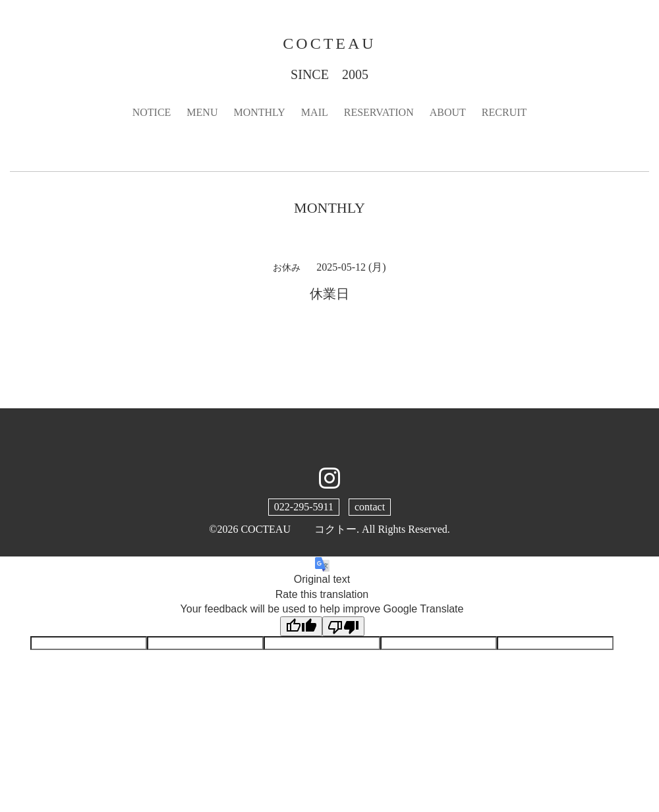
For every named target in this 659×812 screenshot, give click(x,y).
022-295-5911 (304, 507)
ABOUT (448, 112)
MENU (202, 112)
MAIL (315, 112)
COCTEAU (329, 43)
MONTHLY (259, 112)
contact (370, 507)
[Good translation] (301, 626)
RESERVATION (379, 112)
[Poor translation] (343, 626)
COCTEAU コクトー (299, 529)
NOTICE (152, 112)
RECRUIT (504, 112)
